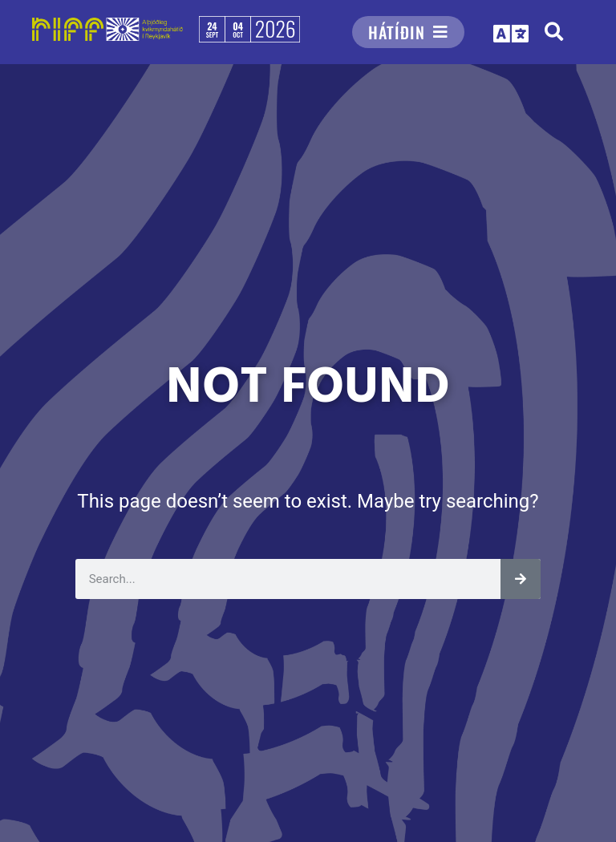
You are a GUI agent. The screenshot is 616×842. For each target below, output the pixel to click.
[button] (554, 32)
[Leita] (521, 579)
